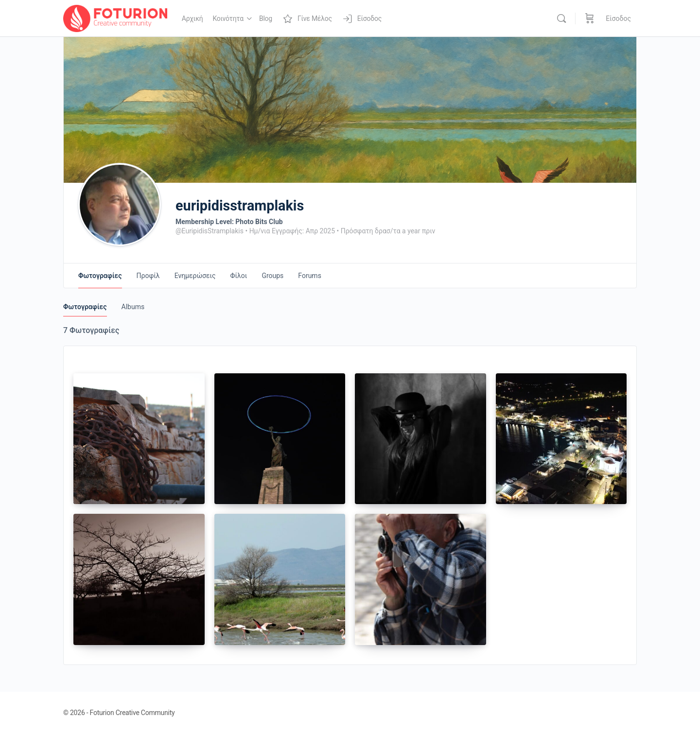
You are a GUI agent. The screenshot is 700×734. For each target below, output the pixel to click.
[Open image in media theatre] (139, 439)
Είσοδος (618, 18)
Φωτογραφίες (85, 307)
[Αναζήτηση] (561, 18)
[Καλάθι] (590, 18)
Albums (133, 307)
